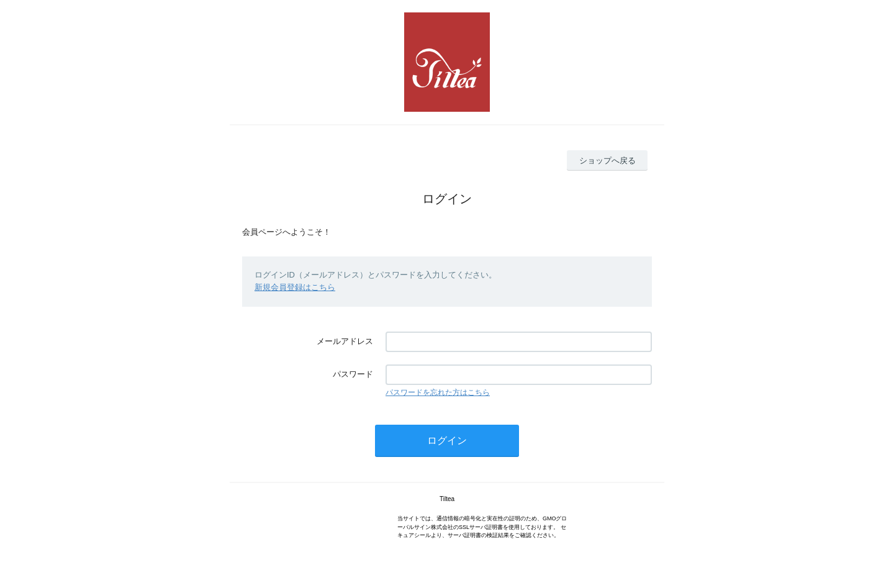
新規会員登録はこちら (295, 287)
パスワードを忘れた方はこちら (438, 392)
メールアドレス (345, 341)
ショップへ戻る (607, 161)
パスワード (353, 374)
